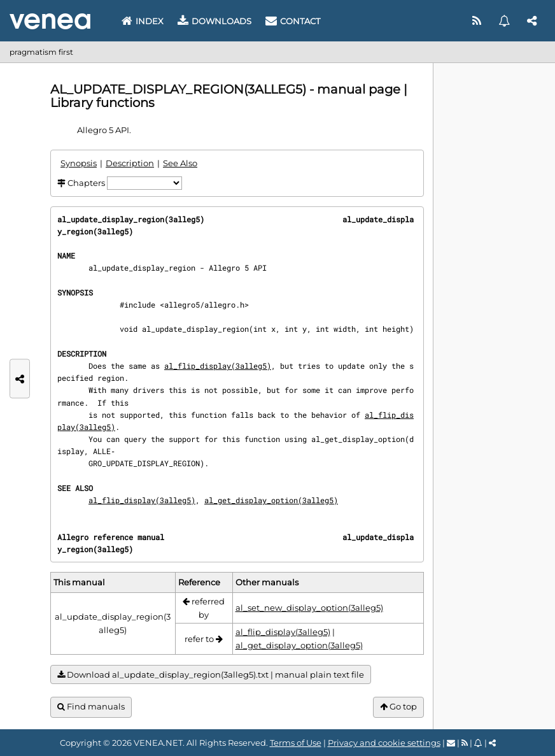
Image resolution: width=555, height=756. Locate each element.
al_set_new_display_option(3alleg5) (309, 608)
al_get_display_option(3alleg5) (271, 500)
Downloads (214, 21)
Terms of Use (296, 743)
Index (143, 21)
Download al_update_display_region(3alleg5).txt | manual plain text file (211, 675)
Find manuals (91, 707)
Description (130, 163)
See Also (180, 163)
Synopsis (79, 163)
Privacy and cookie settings (384, 743)
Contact (293, 21)
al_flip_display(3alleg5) (218, 366)
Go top (398, 707)
